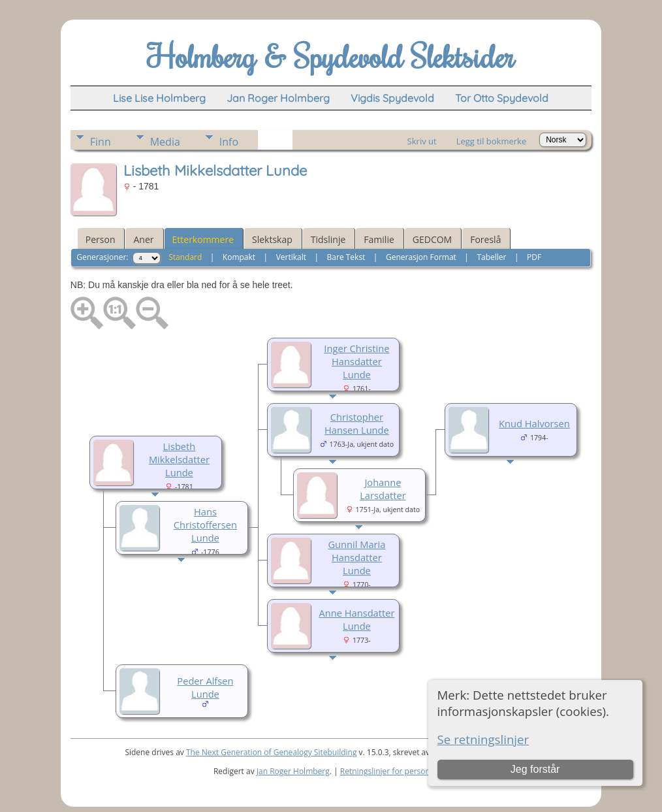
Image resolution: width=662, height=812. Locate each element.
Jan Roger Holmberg (293, 771)
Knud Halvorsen (534, 423)
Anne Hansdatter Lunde (356, 619)
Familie (379, 239)
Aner (143, 239)
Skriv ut (422, 141)
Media (165, 142)
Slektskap (272, 239)
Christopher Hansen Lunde (357, 423)
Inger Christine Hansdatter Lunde (356, 361)
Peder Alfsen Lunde (205, 687)
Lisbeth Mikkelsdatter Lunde (179, 459)
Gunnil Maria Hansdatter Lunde (356, 557)
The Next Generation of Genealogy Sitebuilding (272, 752)
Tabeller (491, 257)
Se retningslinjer (483, 739)
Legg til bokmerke (492, 141)
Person (101, 239)
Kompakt (239, 257)
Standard (185, 257)
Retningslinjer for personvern (393, 771)
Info (229, 142)
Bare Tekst (346, 257)
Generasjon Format (421, 257)
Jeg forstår (535, 769)
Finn (101, 142)
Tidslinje (328, 239)
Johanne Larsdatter (383, 489)
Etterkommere (203, 239)
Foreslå (485, 239)
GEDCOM (432, 239)
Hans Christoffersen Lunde (205, 525)
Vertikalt (291, 257)
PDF (534, 257)
